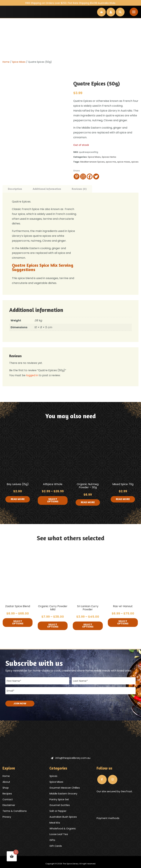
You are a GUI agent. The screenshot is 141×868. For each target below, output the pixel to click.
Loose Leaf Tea (59, 834)
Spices (53, 776)
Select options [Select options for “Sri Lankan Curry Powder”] (88, 626)
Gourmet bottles (60, 805)
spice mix (111, 162)
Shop (6, 788)
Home (6, 62)
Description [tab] (15, 189)
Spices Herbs (109, 157)
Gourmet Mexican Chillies (65, 788)
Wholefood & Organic (63, 828)
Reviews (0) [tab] (79, 189)
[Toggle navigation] (134, 12)
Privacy (7, 817)
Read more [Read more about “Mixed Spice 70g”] (123, 499)
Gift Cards (56, 846)
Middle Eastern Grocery (63, 793)
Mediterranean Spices (92, 162)
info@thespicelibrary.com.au (71, 758)
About (6, 782)
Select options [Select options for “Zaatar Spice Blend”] (18, 623)
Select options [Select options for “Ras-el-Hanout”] (123, 623)
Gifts (52, 840)
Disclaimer (9, 805)
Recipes (7, 793)
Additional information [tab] (47, 189)
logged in (32, 375)
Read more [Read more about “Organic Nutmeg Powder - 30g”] (88, 502)
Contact (8, 799)
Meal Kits (55, 823)
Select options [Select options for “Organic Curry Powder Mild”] (53, 626)
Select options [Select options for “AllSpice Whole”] (53, 500)
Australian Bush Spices (63, 817)
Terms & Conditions (15, 811)
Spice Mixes (19, 62)
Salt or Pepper (58, 811)
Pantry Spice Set (59, 799)
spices (135, 162)
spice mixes (124, 162)
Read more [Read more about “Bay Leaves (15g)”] (18, 499)
